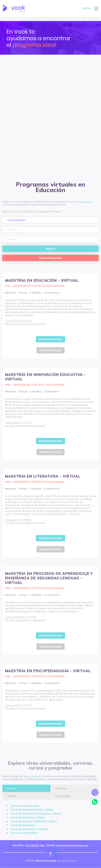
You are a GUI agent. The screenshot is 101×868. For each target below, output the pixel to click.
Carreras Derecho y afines (27, 817)
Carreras (12, 788)
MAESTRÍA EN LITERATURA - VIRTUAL (43, 476)
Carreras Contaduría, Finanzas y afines (36, 813)
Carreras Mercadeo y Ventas (29, 829)
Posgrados (61, 788)
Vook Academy (33, 776)
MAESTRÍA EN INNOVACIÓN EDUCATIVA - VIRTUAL (45, 377)
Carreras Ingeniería (23, 825)
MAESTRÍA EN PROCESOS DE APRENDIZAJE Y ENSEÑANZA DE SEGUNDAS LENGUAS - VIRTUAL (49, 578)
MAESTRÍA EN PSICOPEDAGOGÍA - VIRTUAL (48, 671)
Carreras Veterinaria (24, 833)
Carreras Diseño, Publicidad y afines (34, 821)
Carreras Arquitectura (25, 805)
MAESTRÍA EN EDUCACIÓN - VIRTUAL (42, 280)
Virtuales (12, 796)
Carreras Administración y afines (32, 809)
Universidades (63, 796)
